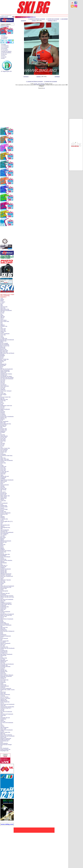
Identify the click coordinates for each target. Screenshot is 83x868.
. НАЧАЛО (3, 36)
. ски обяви (3, 44)
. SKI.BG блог (4, 54)
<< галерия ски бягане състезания (37, 19)
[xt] (44, 88)
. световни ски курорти (6, 51)
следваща (50, 21)
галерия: (34, 21)
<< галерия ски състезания (53, 19)
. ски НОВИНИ (4, 37)
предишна (24, 21)
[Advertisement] (76, 37)
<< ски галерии (64, 19)
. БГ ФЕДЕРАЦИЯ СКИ (6, 71)
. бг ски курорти (4, 50)
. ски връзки (3, 57)
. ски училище (4, 49)
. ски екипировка (5, 46)
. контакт (3, 58)
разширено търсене (5, 26)
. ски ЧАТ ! (3, 56)
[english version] (4, 17)
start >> (55, 21)
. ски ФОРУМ (4, 39)
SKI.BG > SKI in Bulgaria (39, 84)
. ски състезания (4, 47)
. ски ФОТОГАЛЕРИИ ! (6, 53)
